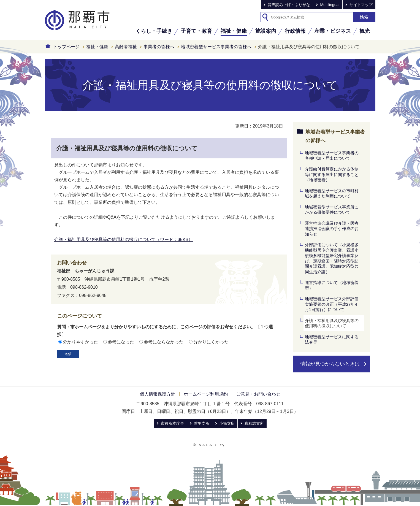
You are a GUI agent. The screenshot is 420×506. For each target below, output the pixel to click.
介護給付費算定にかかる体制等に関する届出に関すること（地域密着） (332, 174)
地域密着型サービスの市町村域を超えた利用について (332, 194)
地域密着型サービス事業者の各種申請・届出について (332, 155)
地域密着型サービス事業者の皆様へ (216, 47)
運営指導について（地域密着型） (332, 285)
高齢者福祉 (126, 47)
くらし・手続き (154, 31)
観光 (365, 31)
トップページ (66, 47)
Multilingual (330, 5)
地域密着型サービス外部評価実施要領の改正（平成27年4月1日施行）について (332, 304)
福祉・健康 (234, 31)
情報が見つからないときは (330, 364)
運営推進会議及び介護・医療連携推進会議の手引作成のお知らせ (332, 229)
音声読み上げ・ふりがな (289, 5)
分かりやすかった (80, 342)
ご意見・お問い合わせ (258, 394)
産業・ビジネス (333, 31)
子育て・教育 (196, 31)
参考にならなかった (164, 342)
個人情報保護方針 (158, 394)
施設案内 (266, 31)
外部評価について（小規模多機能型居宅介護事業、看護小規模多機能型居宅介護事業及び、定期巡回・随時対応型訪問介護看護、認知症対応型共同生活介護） (332, 258)
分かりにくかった (211, 342)
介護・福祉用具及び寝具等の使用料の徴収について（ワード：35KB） (124, 240)
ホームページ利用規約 (206, 394)
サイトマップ (361, 5)
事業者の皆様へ (159, 47)
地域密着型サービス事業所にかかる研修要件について (332, 210)
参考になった (121, 342)
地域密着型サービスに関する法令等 (332, 339)
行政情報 (295, 31)
